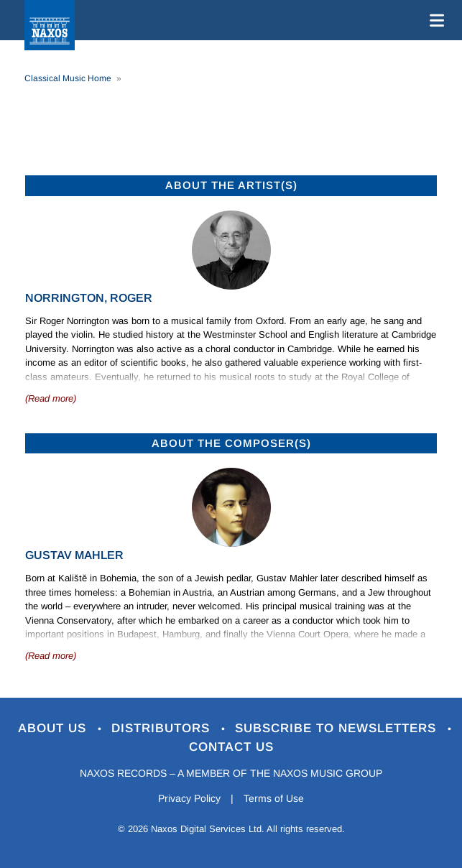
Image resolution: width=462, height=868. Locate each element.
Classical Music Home (68, 78)
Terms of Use (274, 798)
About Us (54, 728)
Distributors (163, 728)
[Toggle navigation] (434, 20)
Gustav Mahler (74, 555)
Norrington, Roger (89, 298)
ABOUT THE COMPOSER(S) (231, 443)
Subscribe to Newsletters (338, 728)
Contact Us (231, 747)
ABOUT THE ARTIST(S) (231, 185)
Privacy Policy (189, 798)
